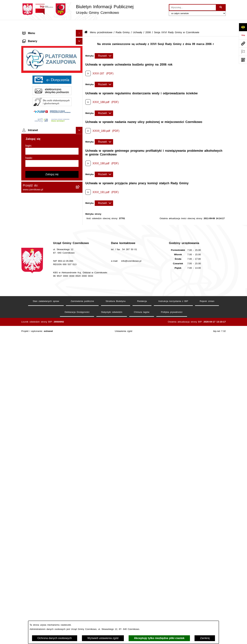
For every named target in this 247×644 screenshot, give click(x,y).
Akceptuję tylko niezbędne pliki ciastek (159, 638)
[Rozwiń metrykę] (104, 47)
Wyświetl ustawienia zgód (103, 638)
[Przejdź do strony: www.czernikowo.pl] (243, 43)
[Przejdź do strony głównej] (77, 9)
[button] (80, 31)
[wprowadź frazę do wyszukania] (193, 7)
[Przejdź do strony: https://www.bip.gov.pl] (243, 35)
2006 (148, 23)
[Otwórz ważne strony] (243, 52)
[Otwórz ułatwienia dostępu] (243, 27)
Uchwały (137, 23)
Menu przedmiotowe (35, 38)
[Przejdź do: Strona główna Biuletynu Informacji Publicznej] (86, 24)
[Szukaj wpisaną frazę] (221, 7)
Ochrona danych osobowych (55, 638)
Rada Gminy (123, 23)
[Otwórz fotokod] (243, 60)
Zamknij (205, 638)
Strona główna (32, 31)
